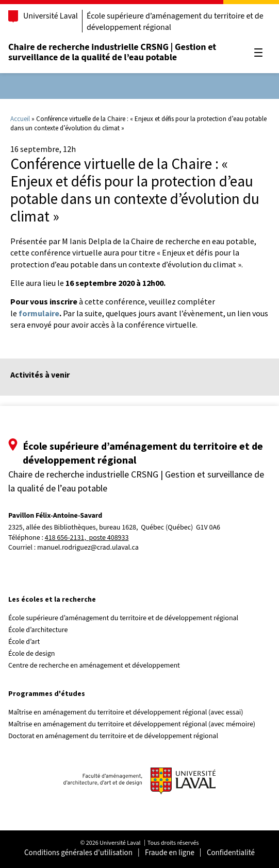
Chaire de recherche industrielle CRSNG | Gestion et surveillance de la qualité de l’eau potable (112, 52)
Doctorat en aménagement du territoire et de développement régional (113, 736)
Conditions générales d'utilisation (78, 853)
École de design (31, 654)
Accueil (20, 119)
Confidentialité (231, 853)
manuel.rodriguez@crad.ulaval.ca (88, 548)
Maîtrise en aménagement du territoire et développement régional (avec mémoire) (132, 724)
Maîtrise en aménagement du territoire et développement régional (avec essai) (126, 712)
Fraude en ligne (170, 853)
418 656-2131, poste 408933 (87, 538)
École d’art (24, 642)
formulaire (39, 313)
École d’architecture (38, 630)
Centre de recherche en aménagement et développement (94, 666)
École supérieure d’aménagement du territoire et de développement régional (175, 22)
